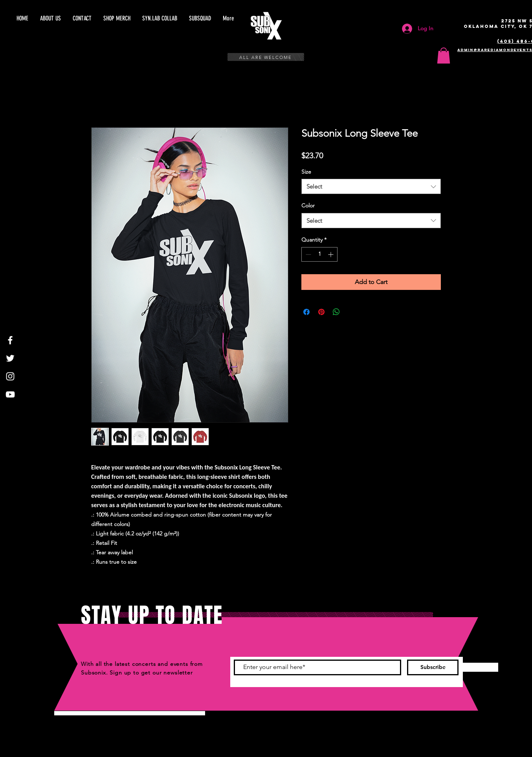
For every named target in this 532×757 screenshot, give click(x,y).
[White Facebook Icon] (10, 340)
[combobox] (371, 186)
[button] (200, 18)
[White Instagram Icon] (10, 376)
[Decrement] (307, 254)
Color (308, 205)
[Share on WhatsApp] (336, 312)
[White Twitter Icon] (10, 358)
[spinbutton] (319, 254)
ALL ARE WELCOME (266, 57)
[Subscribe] (433, 667)
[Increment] (331, 254)
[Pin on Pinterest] (321, 312)
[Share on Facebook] (306, 312)
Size (306, 172)
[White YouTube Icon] (10, 394)
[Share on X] (351, 312)
